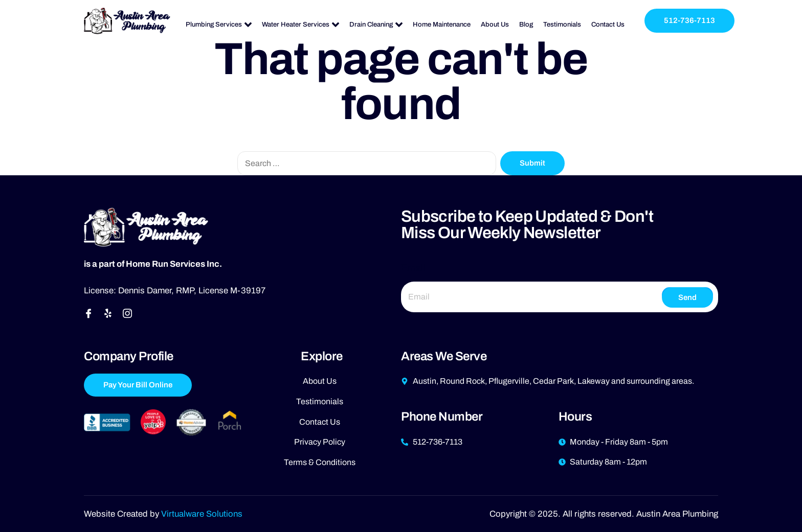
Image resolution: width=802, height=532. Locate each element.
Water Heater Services (300, 25)
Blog (526, 25)
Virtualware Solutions (202, 514)
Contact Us (608, 25)
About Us (495, 25)
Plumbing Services (219, 25)
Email (413, 268)
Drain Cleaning (376, 25)
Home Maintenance (442, 25)
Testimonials (562, 25)
